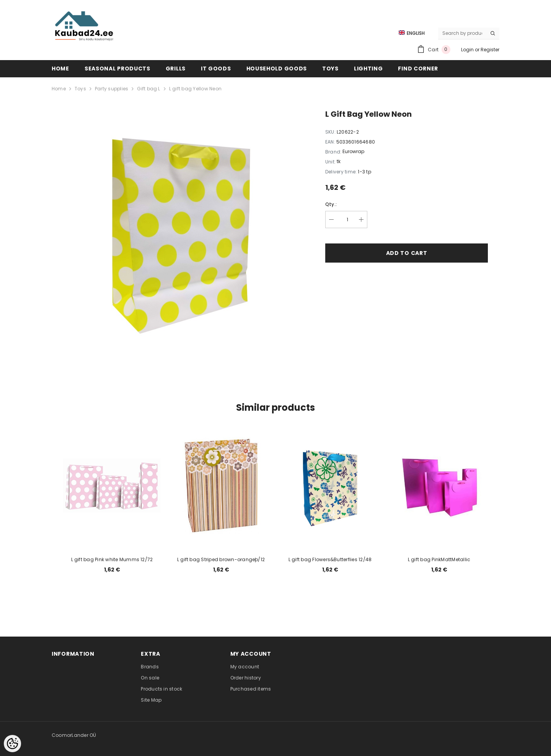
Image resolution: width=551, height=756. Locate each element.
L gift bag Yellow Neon (195, 89)
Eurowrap (353, 151)
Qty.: (331, 204)
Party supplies (112, 89)
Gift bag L (148, 89)
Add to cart (407, 253)
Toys (80, 89)
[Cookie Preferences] (12, 744)
